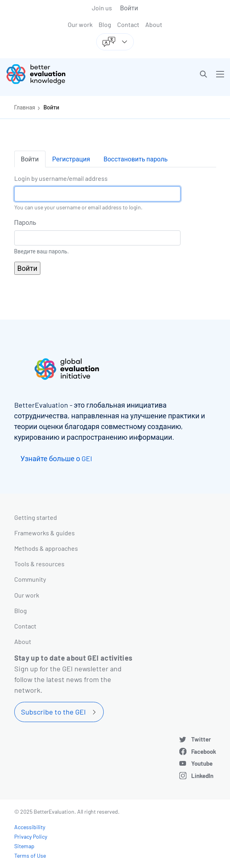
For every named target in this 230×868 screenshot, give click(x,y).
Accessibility (30, 827)
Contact (128, 24)
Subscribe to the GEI (53, 712)
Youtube (202, 763)
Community (30, 579)
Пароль (25, 222)
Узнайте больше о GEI (57, 458)
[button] (203, 74)
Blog (105, 24)
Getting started (36, 517)
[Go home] (64, 74)
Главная (25, 107)
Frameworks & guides (45, 533)
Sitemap (24, 846)
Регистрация (71, 159)
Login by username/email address (61, 178)
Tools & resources (39, 564)
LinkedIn (202, 776)
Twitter (201, 739)
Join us (102, 8)
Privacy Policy (31, 836)
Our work (80, 24)
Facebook (204, 751)
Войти (129, 8)
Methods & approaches (46, 548)
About (154, 24)
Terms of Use (30, 856)
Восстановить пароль (135, 159)
